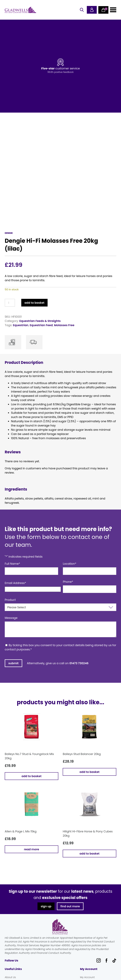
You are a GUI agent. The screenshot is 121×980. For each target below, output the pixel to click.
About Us (10, 977)
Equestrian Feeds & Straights (40, 321)
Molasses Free (64, 325)
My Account (87, 977)
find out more (70, 906)
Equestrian (21, 325)
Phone (68, 582)
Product (10, 600)
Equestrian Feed (41, 325)
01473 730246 (79, 663)
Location (70, 564)
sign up (46, 906)
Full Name (12, 564)
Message (11, 618)
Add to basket (34, 303)
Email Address (15, 583)
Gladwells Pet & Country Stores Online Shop (20, 10)
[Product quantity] (10, 303)
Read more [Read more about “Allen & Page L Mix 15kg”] (32, 849)
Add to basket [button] (32, 776)
